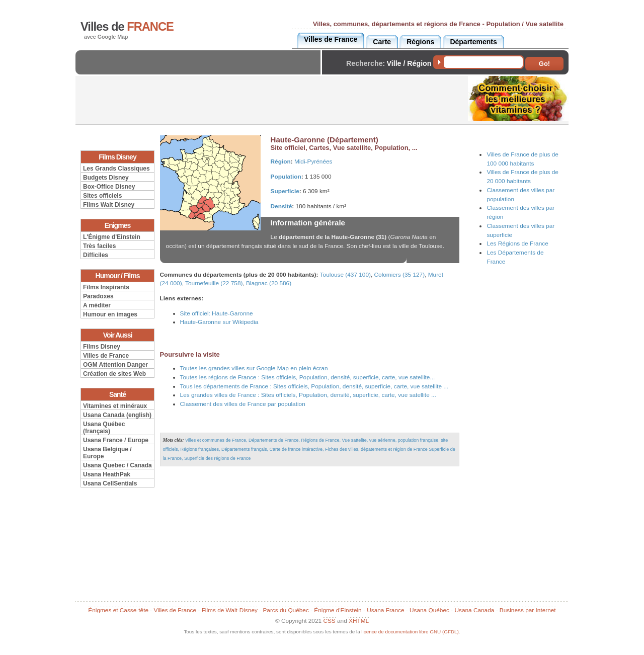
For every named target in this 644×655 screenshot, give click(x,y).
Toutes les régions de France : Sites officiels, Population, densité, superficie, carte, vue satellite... (308, 377)
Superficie (285, 191)
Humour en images (110, 314)
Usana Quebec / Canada (117, 465)
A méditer (97, 305)
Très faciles (99, 246)
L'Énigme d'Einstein (112, 237)
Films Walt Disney (109, 205)
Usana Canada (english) (117, 415)
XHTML (359, 621)
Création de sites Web (114, 374)
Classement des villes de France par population (243, 404)
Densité (281, 206)
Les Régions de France (517, 243)
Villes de (127, 27)
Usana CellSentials (110, 483)
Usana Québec (429, 610)
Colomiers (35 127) (400, 275)
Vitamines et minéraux (115, 406)
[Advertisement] (201, 71)
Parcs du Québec (286, 610)
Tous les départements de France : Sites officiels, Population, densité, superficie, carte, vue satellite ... (314, 386)
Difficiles (96, 255)
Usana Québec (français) (104, 428)
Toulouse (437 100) (345, 275)
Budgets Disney (106, 178)
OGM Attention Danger (115, 365)
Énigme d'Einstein (338, 610)
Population (286, 177)
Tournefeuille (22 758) (214, 283)
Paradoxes (98, 296)
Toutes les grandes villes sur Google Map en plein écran (254, 368)
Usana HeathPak (107, 474)
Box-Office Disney (109, 187)
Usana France (385, 610)
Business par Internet (528, 610)
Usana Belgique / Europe (107, 453)
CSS (329, 621)
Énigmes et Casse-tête (118, 610)
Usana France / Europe (116, 440)
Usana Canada (474, 610)
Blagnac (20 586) (269, 283)
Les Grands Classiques (116, 169)
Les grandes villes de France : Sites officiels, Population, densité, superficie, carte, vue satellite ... (308, 395)
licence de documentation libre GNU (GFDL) (410, 632)
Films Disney (102, 347)
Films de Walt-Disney (230, 610)
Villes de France (106, 356)
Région (281, 161)
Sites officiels (102, 196)
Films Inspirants (106, 287)
